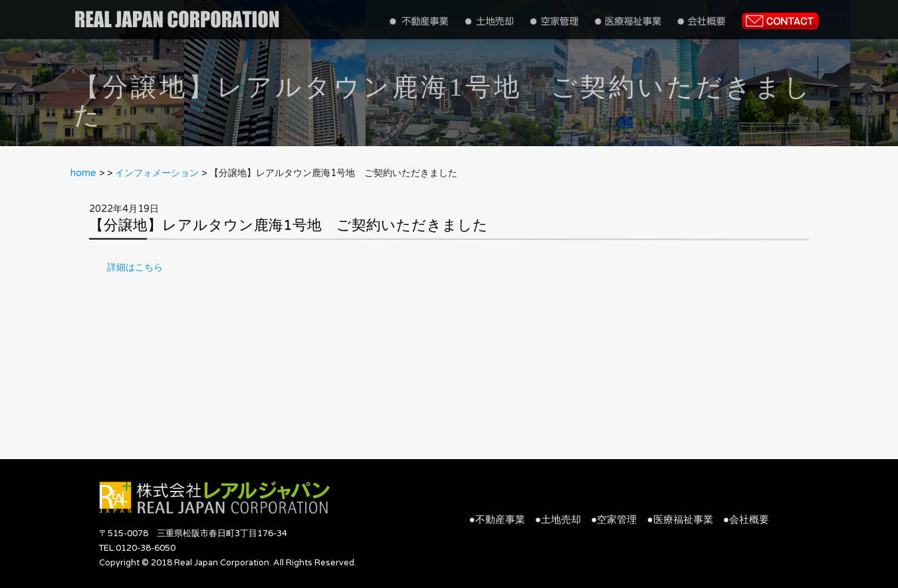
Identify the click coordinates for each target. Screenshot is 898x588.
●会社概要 (746, 520)
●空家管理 (614, 520)
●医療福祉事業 (680, 520)
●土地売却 (558, 520)
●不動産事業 (497, 520)
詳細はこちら (135, 267)
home (83, 173)
